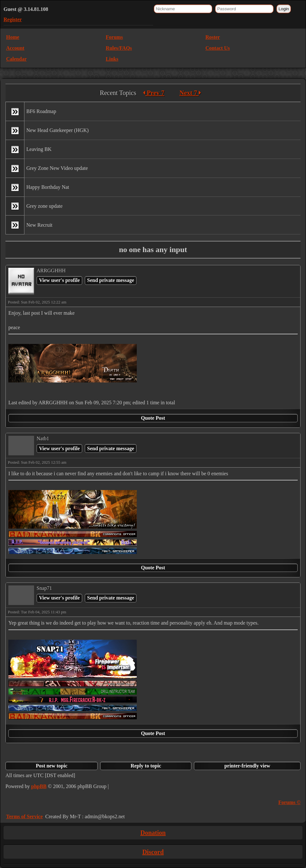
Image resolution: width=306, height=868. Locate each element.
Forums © (289, 802)
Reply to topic (146, 766)
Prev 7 (154, 93)
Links (112, 59)
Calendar (16, 59)
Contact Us (218, 48)
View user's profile (59, 280)
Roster (213, 37)
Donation (153, 833)
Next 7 (190, 93)
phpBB (39, 786)
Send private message (111, 280)
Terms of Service (24, 816)
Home (13, 37)
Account (15, 48)
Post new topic (52, 766)
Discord (153, 852)
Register (13, 19)
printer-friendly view (247, 766)
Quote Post (153, 418)
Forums (114, 37)
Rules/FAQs (119, 48)
